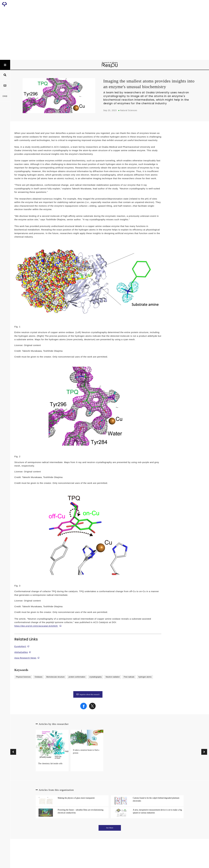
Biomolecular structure (55, 677)
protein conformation (77, 677)
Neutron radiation (113, 677)
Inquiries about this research (88, 694)
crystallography (95, 677)
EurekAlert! (20, 646)
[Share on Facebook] (84, 709)
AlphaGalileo (21, 652)
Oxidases (39, 677)
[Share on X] (92, 709)
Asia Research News (25, 658)
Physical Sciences (23, 677)
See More (110, 828)
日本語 (5, 96)
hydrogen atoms (145, 677)
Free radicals (129, 677)
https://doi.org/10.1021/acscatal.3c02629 (36, 626)
